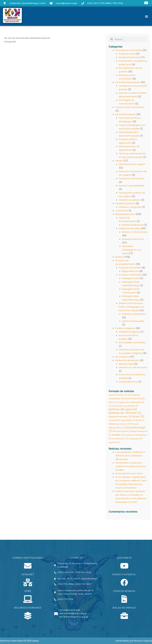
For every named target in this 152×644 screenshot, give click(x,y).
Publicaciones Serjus (130, 228)
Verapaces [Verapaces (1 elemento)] (135, 439)
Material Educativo (126, 214)
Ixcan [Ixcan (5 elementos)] (138, 417)
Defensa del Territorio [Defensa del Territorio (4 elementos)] (125, 413)
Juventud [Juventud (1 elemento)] (115, 421)
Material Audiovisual (133, 225)
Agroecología (126, 364)
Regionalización (131, 271)
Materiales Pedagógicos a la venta (132, 250)
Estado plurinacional (130, 57)
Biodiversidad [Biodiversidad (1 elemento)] (132, 399)
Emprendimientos (128, 382)
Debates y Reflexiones (134, 314)
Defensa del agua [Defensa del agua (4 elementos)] (123, 410)
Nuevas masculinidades (132, 186)
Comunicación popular (128, 82)
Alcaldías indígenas (129, 332)
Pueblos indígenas (125, 328)
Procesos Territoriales (131, 275)
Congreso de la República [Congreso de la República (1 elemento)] (130, 402)
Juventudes (122, 211)
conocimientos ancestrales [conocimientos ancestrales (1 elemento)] (123, 406)
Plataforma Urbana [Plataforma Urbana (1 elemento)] (119, 425)
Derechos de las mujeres (132, 164)
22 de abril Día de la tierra (129, 474)
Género (119, 161)
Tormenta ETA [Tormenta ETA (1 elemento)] (120, 439)
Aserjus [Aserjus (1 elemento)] (122, 395)
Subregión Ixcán (131, 278)
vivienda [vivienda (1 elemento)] (114, 443)
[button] (147, 16)
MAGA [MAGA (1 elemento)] (140, 421)
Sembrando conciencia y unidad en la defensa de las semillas (131, 467)
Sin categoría (123, 357)
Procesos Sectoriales (130, 268)
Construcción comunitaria (130, 107)
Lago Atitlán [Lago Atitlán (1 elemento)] (128, 421)
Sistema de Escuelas (133, 321)
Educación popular (126, 114)
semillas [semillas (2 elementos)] (118, 436)
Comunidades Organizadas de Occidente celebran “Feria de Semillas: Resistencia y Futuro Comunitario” (131, 485)
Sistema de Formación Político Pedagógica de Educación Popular (132, 307)
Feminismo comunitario (132, 178)
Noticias (120, 257)
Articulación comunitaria (129, 50)
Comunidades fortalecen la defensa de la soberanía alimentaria (131, 456)
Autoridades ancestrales (132, 342)
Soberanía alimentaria (128, 360)
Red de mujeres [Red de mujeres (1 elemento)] (122, 432)
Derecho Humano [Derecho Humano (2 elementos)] (120, 417)
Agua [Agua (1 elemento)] (113, 395)
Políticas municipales (130, 207)
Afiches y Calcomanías (135, 232)
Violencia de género (130, 200)
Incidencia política (125, 203)
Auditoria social (127, 54)
